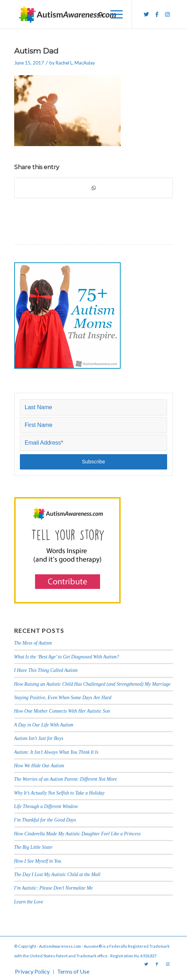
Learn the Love (29, 902)
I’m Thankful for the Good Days (45, 820)
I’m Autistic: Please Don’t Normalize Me (54, 888)
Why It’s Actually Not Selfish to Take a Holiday (59, 793)
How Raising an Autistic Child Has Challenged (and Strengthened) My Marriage (92, 684)
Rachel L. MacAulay (75, 63)
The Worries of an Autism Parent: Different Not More (66, 779)
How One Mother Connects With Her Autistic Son (62, 711)
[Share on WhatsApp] (94, 188)
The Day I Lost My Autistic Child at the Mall (57, 875)
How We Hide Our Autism (39, 766)
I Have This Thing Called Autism (46, 670)
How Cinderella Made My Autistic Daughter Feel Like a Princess (78, 834)
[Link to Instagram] (167, 14)
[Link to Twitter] (146, 14)
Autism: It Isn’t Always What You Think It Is (57, 752)
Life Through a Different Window (46, 806)
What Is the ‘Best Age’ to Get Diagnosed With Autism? (67, 657)
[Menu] (113, 14)
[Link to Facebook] (157, 14)
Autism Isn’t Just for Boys (39, 738)
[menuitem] (97, 14)
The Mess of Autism (33, 643)
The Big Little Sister (34, 847)
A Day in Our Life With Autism (44, 725)
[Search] (97, 14)
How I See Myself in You (38, 861)
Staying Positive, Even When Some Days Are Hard (63, 698)
